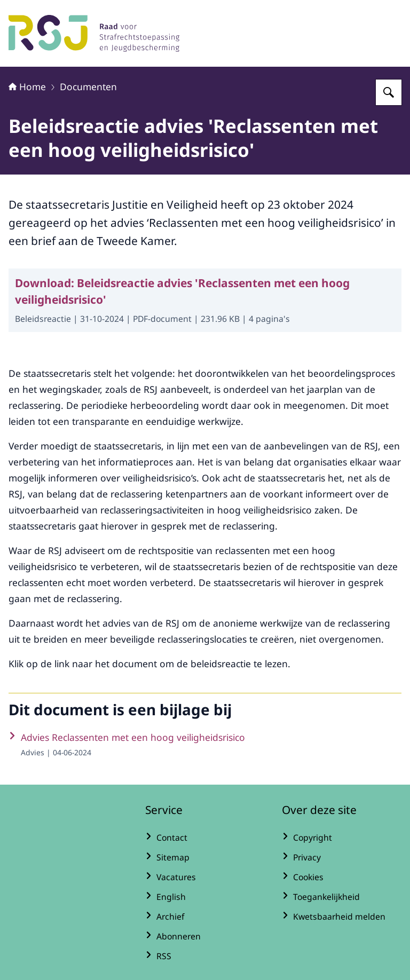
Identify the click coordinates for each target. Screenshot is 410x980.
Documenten (88, 86)
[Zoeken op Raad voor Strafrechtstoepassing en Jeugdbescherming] (389, 92)
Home (27, 86)
